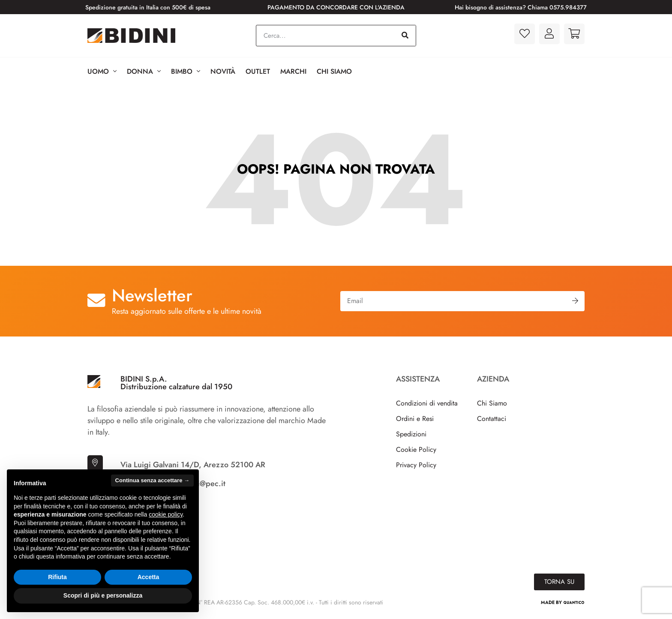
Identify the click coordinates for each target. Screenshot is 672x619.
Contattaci (492, 419)
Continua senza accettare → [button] (152, 480)
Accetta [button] (148, 577)
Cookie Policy (416, 449)
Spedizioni (411, 434)
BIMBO (186, 72)
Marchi (293, 71)
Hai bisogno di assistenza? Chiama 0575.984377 (521, 7)
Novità (223, 71)
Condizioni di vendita (427, 403)
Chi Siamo (334, 71)
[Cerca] (405, 36)
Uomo (102, 72)
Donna (144, 72)
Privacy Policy (416, 465)
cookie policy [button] (166, 514)
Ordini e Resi (415, 419)
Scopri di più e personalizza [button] (103, 595)
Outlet (258, 71)
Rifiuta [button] (57, 577)
